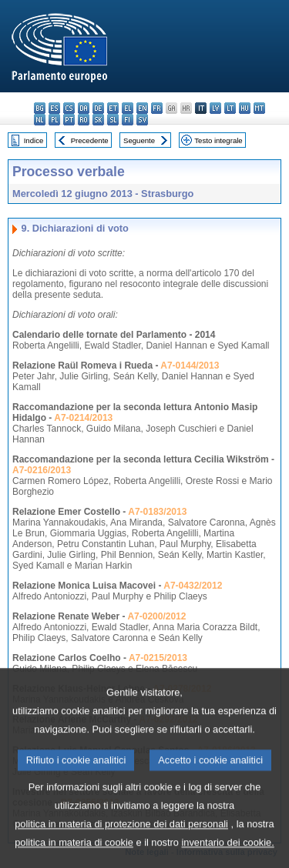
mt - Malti (259, 108)
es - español (54, 108)
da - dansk (84, 108)
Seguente (139, 140)
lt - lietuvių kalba (230, 108)
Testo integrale (218, 140)
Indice (34, 140)
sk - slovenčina (98, 120)
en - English (142, 108)
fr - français (157, 108)
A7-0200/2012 (156, 616)
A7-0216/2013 (42, 470)
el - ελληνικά (128, 108)
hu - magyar (245, 108)
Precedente (90, 140)
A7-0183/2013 (157, 512)
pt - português (69, 120)
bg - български (40, 108)
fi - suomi (128, 120)
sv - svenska (142, 120)
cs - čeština (69, 108)
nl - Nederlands (40, 120)
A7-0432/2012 (193, 586)
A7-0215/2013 (158, 658)
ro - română (84, 120)
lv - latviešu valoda (215, 108)
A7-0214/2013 (83, 418)
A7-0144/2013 (190, 366)
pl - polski (54, 120)
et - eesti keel (113, 108)
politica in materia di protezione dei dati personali (121, 848)
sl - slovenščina (113, 120)
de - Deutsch (98, 108)
